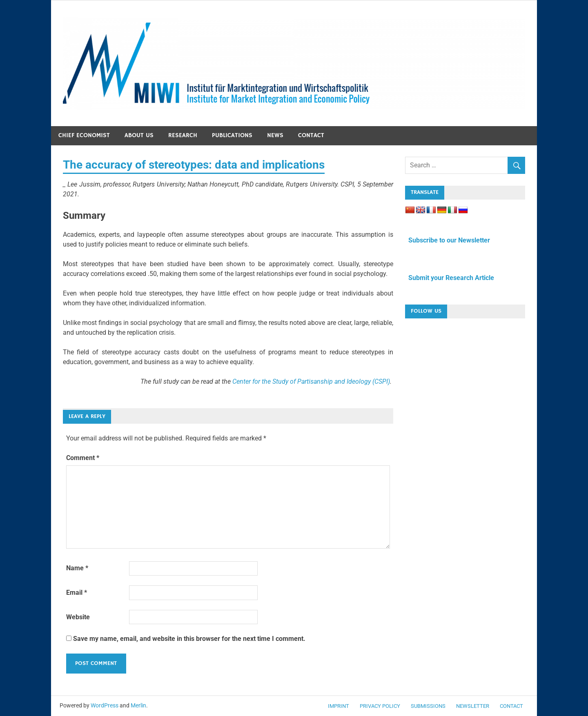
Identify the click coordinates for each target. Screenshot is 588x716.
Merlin (138, 705)
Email (77, 593)
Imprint (339, 706)
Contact (311, 135)
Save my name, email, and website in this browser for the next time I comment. (189, 639)
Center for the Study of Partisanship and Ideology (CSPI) (311, 381)
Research (183, 135)
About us (139, 135)
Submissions (428, 706)
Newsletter (473, 706)
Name (77, 568)
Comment (83, 458)
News (275, 135)
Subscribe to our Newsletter (448, 240)
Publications (232, 135)
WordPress (105, 705)
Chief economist (84, 135)
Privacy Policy (380, 706)
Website (78, 617)
